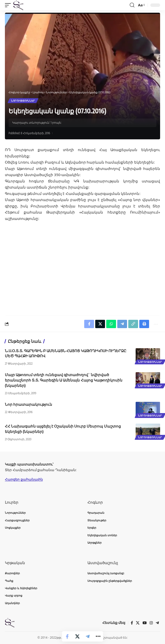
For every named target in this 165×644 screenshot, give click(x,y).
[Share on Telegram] (88, 636)
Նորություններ (23, 101)
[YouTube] (145, 623)
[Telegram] (157, 623)
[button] (9, 5)
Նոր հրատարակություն (29, 404)
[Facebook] (132, 623)
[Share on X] (77, 636)
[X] (138, 623)
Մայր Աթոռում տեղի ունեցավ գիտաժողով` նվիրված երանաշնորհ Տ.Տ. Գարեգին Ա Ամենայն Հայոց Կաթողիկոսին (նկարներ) (64, 380)
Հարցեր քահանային (24, 479)
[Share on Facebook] (67, 636)
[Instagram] (151, 623)
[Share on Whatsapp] (111, 324)
